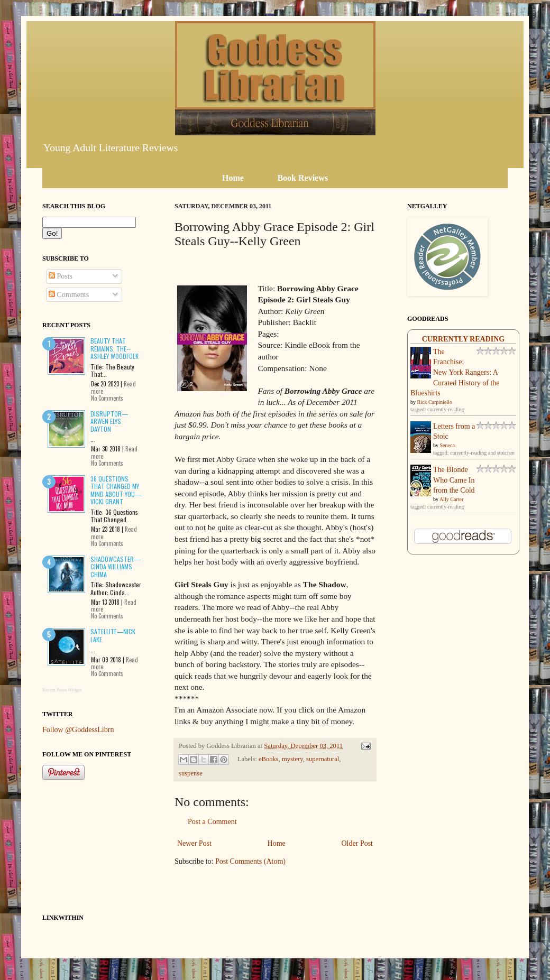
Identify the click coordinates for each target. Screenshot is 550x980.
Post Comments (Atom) (250, 861)
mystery (292, 759)
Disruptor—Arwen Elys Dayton (109, 421)
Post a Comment (212, 822)
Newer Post (194, 843)
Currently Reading (464, 339)
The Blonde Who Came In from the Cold (454, 480)
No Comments (107, 398)
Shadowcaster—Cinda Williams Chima (115, 567)
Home (277, 843)
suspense (191, 773)
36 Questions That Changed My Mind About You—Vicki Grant (116, 490)
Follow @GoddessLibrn (78, 730)
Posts (61, 276)
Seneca (447, 445)
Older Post (357, 843)
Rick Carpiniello (435, 402)
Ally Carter (451, 499)
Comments (69, 295)
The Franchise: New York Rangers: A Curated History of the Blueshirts (455, 372)
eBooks (269, 759)
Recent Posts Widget (62, 690)
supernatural (323, 759)
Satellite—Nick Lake (113, 635)
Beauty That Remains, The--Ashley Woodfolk (114, 348)
